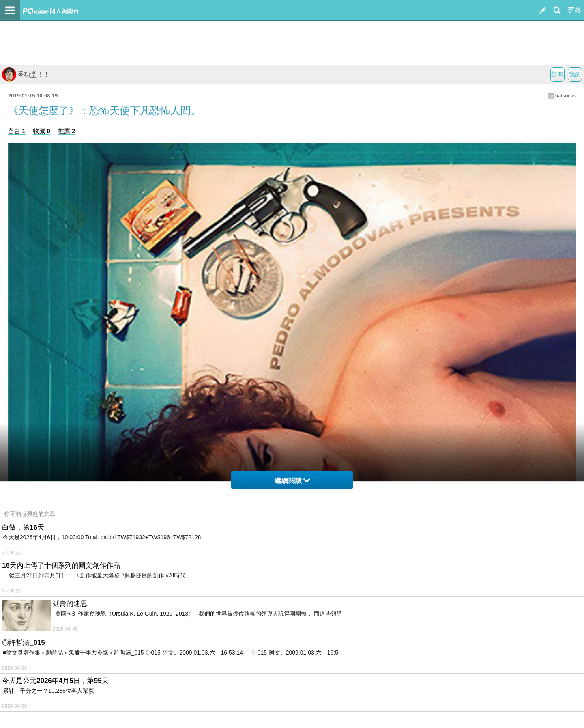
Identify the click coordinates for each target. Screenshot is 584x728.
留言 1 (17, 131)
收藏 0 (42, 131)
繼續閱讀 (292, 481)
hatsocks (566, 96)
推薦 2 (67, 131)
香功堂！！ (26, 74)
